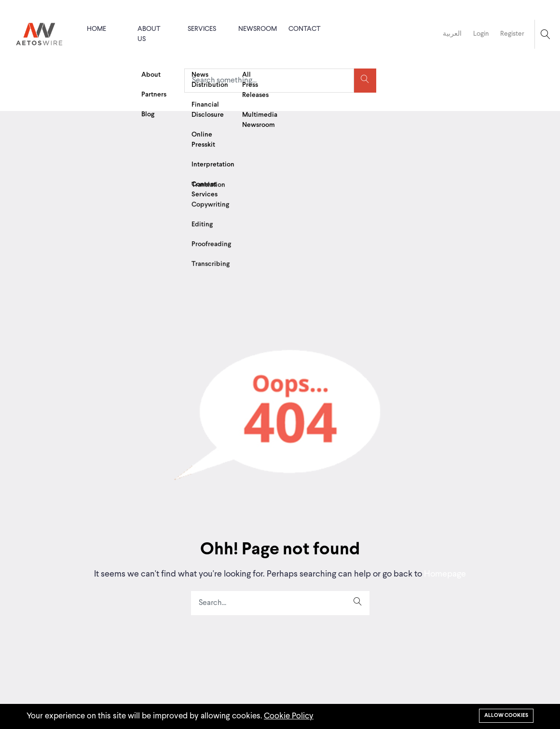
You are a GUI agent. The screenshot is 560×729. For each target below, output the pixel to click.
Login (481, 34)
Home (96, 29)
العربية (452, 34)
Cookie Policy (289, 716)
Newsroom (258, 29)
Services (202, 29)
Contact (305, 29)
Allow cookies (506, 715)
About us (149, 34)
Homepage (444, 574)
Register (512, 34)
